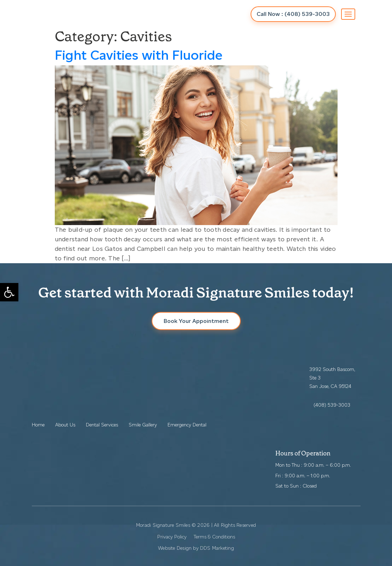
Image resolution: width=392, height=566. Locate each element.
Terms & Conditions (214, 537)
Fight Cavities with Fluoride (139, 55)
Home (38, 425)
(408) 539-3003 (332, 405)
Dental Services (102, 425)
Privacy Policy (172, 537)
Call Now (293, 14)
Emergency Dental (187, 425)
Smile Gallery (143, 425)
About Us (65, 425)
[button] (9, 292)
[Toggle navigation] (348, 14)
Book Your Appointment (196, 321)
